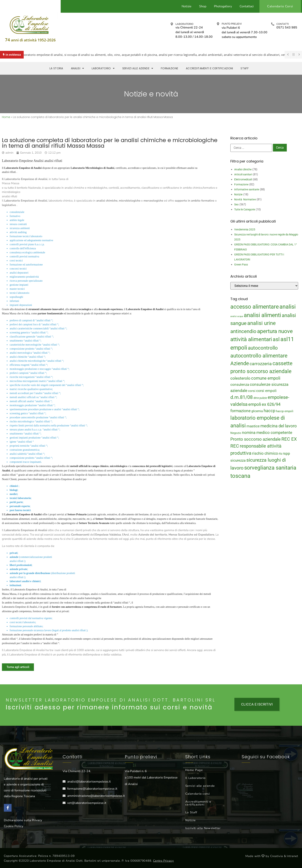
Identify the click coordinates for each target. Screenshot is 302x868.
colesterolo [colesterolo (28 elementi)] (240, 378)
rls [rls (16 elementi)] (280, 454)
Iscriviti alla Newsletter (203, 828)
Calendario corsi (198, 794)
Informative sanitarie (247, 189)
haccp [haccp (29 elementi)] (269, 411)
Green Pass (241, 265)
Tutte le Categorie (245, 209)
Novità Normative (245, 199)
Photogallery (223, 6)
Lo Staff (191, 812)
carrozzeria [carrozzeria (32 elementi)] (261, 364)
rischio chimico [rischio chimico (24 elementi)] (265, 453)
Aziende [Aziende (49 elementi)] (240, 363)
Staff (245, 68)
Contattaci (247, 6)
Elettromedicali (243, 179)
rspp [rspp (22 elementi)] (286, 454)
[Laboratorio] (172, 24)
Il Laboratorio (195, 778)
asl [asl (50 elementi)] (276, 339)
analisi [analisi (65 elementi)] (288, 307)
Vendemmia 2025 (245, 229)
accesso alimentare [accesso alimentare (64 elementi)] (255, 307)
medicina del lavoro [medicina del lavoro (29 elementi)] (279, 426)
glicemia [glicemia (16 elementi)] (257, 411)
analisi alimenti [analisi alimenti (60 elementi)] (262, 315)
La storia (56, 68)
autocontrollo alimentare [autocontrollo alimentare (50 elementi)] (259, 356)
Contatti (283, 24)
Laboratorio (184, 24)
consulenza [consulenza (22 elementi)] (240, 385)
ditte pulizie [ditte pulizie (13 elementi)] (260, 398)
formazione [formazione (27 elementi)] (240, 411)
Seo (236, 204)
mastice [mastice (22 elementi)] (253, 426)
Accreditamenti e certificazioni (198, 803)
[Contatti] (273, 24)
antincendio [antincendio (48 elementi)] (243, 331)
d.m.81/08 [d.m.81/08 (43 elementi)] (242, 397)
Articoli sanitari (243, 174)
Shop (203, 6)
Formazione (169, 68)
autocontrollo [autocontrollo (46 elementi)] (263, 348)
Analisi (77, 68)
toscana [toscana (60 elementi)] (240, 476)
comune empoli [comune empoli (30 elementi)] (266, 378)
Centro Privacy (164, 861)
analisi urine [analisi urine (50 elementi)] (261, 323)
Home (6, 117)
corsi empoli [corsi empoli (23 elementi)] (266, 391)
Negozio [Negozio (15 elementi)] (236, 433)
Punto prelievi (232, 24)
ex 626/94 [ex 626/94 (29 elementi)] (271, 404)
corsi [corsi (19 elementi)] (252, 391)
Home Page (194, 770)
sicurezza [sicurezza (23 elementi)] (238, 460)
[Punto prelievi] (218, 24)
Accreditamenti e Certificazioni (209, 68)
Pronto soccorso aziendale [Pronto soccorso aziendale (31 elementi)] (255, 439)
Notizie (187, 6)
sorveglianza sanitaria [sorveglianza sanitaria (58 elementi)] (270, 468)
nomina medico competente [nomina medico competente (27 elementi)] (267, 433)
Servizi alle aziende (138, 68)
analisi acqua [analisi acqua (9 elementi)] (237, 316)
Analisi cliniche (243, 169)
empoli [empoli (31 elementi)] (255, 404)
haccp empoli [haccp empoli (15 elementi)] (285, 411)
